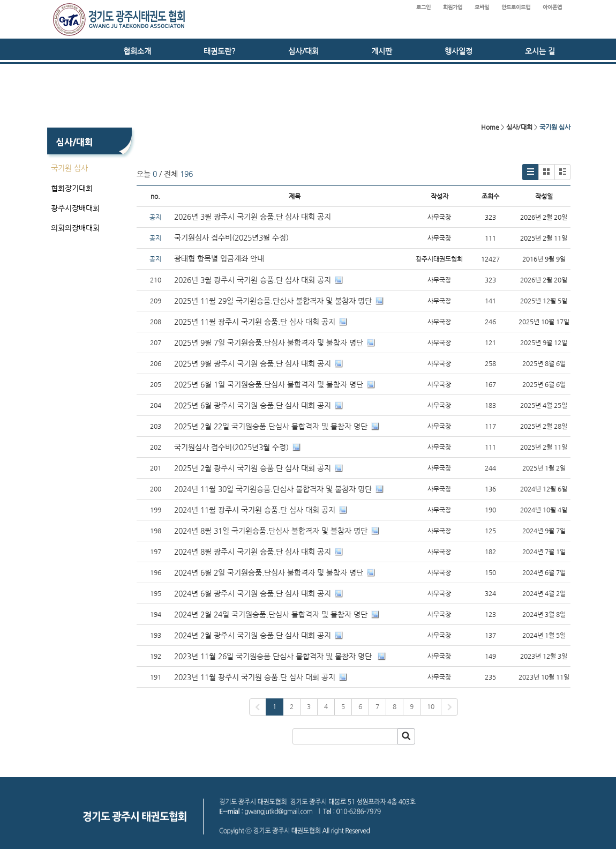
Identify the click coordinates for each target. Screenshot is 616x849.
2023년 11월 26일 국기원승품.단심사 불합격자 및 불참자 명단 (274, 656)
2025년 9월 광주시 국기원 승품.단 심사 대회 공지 (253, 363)
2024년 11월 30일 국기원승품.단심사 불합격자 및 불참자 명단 (273, 489)
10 (431, 706)
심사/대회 (303, 51)
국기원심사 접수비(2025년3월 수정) (231, 237)
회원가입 (453, 7)
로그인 (423, 7)
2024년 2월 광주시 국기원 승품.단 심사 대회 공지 (253, 635)
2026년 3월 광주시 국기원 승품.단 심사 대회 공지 (253, 217)
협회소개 (137, 51)
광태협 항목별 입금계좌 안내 (219, 258)
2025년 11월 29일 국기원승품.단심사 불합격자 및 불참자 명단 (273, 301)
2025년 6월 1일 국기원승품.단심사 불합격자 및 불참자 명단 (269, 384)
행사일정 (459, 51)
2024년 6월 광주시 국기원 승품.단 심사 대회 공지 (253, 593)
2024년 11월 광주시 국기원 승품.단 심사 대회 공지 (255, 510)
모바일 (482, 7)
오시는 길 (540, 51)
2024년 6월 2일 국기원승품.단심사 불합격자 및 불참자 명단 (269, 572)
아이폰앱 (552, 7)
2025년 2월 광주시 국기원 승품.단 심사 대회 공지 (253, 468)
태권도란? (220, 51)
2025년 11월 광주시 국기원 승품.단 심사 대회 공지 (255, 322)
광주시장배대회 (75, 208)
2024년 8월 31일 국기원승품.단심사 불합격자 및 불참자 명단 (271, 531)
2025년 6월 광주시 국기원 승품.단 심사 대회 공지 (253, 405)
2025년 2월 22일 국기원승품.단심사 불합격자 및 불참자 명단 (271, 426)
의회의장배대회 (75, 228)
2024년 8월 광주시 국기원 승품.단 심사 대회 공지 (253, 552)
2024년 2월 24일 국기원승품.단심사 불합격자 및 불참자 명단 (271, 614)
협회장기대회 (72, 188)
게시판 (382, 51)
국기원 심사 (69, 168)
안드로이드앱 (516, 7)
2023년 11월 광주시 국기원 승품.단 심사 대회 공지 (255, 677)
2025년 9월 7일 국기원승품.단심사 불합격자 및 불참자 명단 (269, 342)
